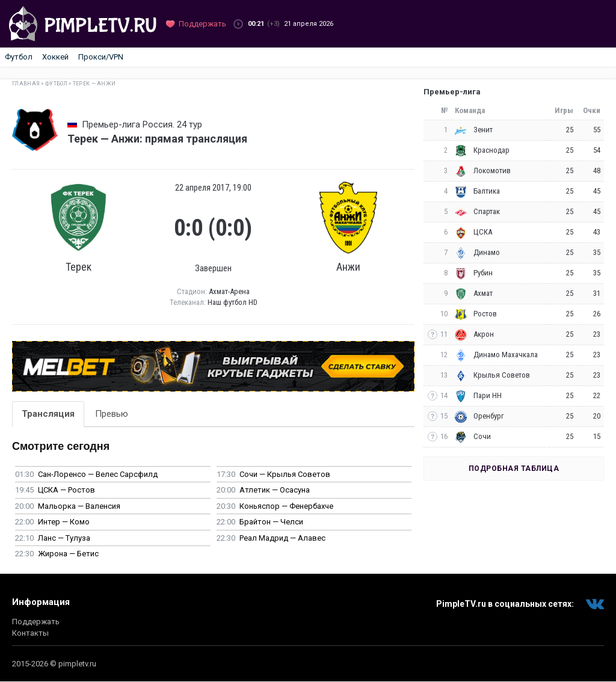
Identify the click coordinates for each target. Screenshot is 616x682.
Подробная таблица (514, 468)
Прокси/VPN (101, 57)
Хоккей (55, 57)
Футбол (19, 57)
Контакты (30, 633)
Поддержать (36, 622)
